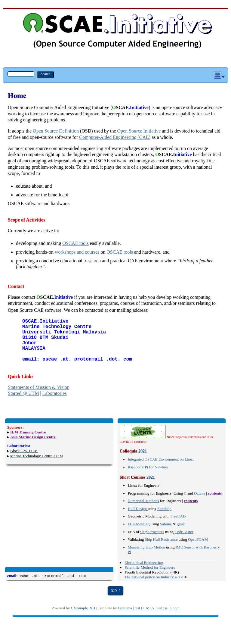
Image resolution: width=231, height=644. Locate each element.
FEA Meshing (139, 534)
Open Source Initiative (139, 131)
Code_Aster (184, 541)
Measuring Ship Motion (146, 557)
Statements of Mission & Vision (39, 397)
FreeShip (164, 518)
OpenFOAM (198, 549)
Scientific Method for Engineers (150, 577)
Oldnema (125, 618)
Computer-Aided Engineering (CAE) (115, 137)
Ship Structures (152, 541)
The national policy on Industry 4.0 (152, 587)
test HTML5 (144, 618)
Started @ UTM (23, 403)
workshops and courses (77, 252)
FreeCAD (178, 526)
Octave (200, 503)
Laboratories (55, 403)
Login (175, 618)
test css (162, 618)
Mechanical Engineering (144, 572)
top (114, 600)
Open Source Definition (56, 131)
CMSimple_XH (83, 618)
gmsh (181, 534)
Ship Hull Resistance (161, 549)
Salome (166, 534)
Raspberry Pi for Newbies (148, 477)
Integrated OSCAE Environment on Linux (161, 469)
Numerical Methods (143, 510)
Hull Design (138, 518)
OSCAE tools (75, 243)
